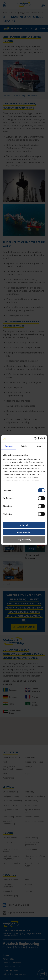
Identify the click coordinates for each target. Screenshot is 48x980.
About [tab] (39, 446)
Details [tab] (24, 446)
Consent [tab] (9, 446)
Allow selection (24, 532)
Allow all (24, 525)
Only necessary (24, 539)
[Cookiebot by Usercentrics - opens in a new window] (34, 439)
